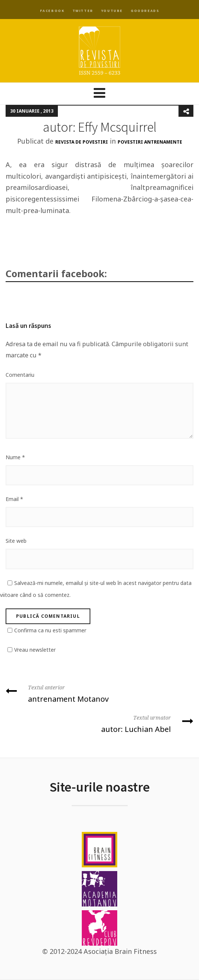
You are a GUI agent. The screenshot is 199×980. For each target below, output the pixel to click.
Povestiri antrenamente (150, 142)
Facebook (52, 11)
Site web (16, 541)
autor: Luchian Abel (99, 723)
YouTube (112, 11)
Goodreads (145, 11)
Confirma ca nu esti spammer (50, 630)
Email (14, 499)
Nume (15, 457)
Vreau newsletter (35, 650)
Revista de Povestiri (82, 142)
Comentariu (20, 375)
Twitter (83, 11)
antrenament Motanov (99, 693)
